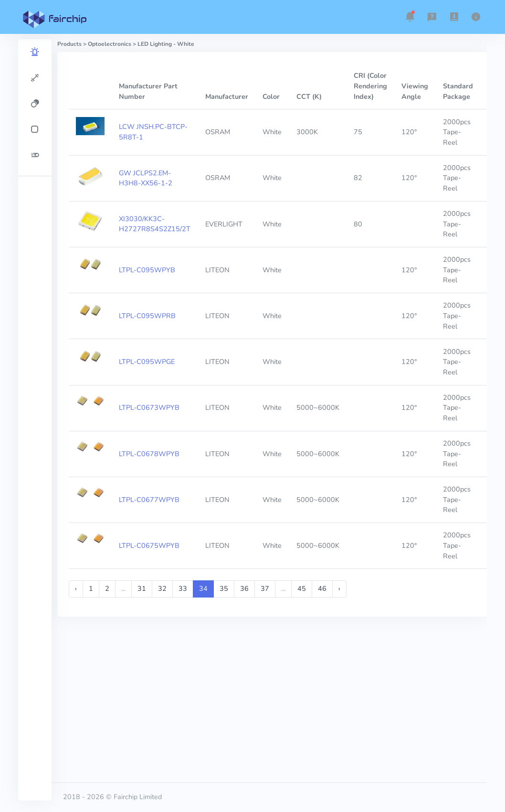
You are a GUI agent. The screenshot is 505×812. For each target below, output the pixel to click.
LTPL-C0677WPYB (149, 500)
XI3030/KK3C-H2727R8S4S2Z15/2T (155, 224)
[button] (410, 17)
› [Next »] (339, 588)
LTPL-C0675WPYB (149, 545)
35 (224, 588)
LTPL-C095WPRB (147, 316)
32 (162, 588)
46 (322, 588)
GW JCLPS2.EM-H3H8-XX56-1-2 (146, 178)
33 (183, 588)
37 (265, 588)
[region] (35, 420)
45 (302, 588)
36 (244, 588)
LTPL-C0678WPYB (149, 454)
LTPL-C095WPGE (147, 362)
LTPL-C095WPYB (147, 270)
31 (142, 588)
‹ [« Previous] (76, 588)
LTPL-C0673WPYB (149, 407)
